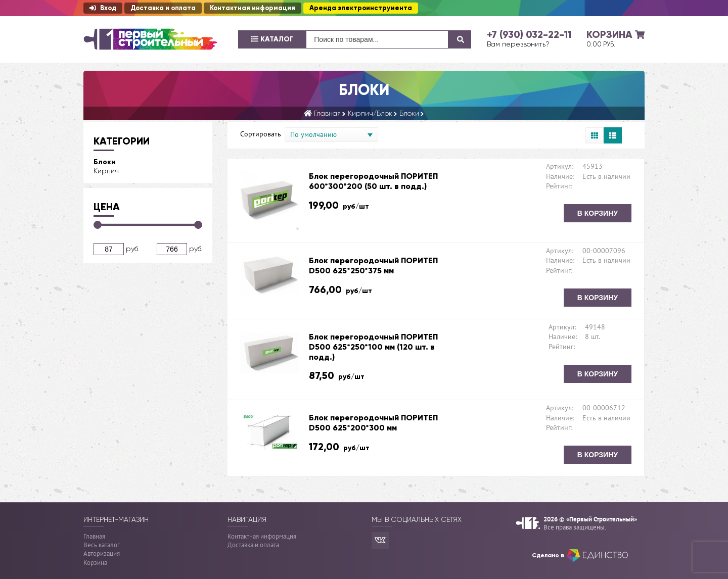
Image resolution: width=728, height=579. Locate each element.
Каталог (272, 39)
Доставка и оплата (163, 8)
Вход (103, 8)
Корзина (95, 563)
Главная (94, 536)
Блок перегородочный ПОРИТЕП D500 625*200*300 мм (373, 423)
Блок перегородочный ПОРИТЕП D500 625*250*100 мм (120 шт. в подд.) (373, 347)
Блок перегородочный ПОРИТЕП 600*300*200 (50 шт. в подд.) (373, 181)
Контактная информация (253, 8)
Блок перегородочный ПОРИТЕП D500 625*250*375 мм (373, 266)
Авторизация (102, 553)
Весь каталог (102, 545)
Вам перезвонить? (518, 44)
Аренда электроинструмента (361, 8)
